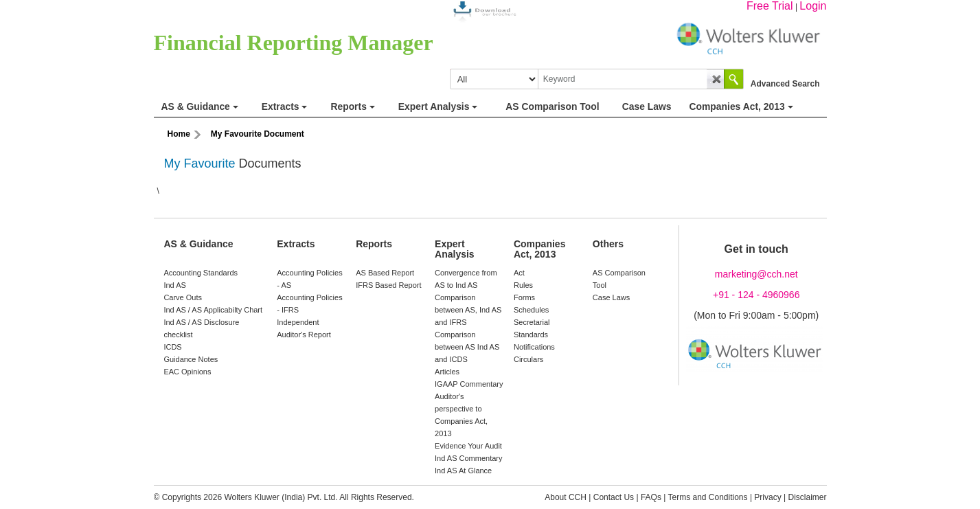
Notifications (534, 347)
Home (179, 134)
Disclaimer (807, 497)
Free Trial (770, 6)
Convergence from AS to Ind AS (466, 279)
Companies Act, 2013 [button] (741, 106)
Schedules (531, 310)
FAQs (651, 497)
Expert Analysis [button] (438, 106)
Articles (447, 372)
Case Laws (611, 297)
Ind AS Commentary (468, 458)
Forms (524, 297)
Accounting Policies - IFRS (309, 304)
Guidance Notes (191, 359)
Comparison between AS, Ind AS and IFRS (468, 310)
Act (519, 273)
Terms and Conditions (707, 497)
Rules (523, 285)
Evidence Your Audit (468, 446)
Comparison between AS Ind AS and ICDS (467, 347)
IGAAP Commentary (469, 384)
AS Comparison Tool (619, 279)
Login (813, 6)
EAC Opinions (187, 372)
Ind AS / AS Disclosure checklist (201, 328)
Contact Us (614, 497)
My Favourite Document (258, 134)
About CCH (566, 497)
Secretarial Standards (532, 328)
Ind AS (174, 285)
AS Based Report (385, 273)
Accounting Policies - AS (309, 279)
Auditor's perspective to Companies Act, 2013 (461, 415)
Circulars (528, 359)
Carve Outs (183, 297)
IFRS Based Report (388, 285)
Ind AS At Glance (463, 471)
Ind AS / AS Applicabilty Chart (213, 310)
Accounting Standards (201, 273)
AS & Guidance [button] (200, 106)
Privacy (767, 497)
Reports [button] (352, 106)
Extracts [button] (285, 106)
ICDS (172, 347)
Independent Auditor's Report (304, 328)
